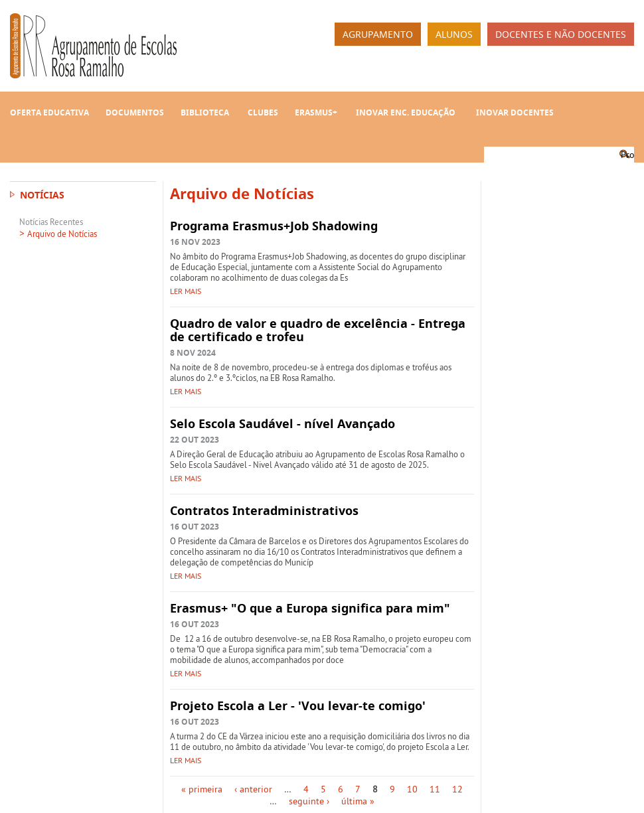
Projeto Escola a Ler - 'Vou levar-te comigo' (298, 706)
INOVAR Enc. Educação (406, 112)
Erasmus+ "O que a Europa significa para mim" (310, 608)
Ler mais (186, 291)
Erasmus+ (316, 112)
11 (435, 789)
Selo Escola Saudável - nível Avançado (282, 424)
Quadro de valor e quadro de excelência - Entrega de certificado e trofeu (318, 330)
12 (457, 789)
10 (412, 789)
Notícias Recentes (51, 222)
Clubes (263, 112)
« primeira (202, 789)
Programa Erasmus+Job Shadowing (274, 226)
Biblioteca (205, 112)
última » (358, 801)
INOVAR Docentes (515, 112)
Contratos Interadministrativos (264, 511)
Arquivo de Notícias (62, 234)
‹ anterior (253, 789)
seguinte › (309, 801)
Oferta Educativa (49, 112)
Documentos (135, 112)
